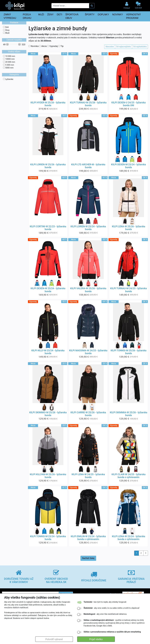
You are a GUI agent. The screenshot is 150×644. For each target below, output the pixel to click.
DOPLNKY (103, 15)
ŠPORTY (90, 15)
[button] (138, 6)
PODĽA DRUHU (27, 16)
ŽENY (50, 15)
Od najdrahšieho (140, 47)
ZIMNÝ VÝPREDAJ (10, 16)
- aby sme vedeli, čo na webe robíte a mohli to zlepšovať (112, 608)
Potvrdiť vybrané (54, 639)
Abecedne (110, 47)
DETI (59, 15)
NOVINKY (118, 15)
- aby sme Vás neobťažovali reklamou (105, 614)
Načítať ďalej (88, 558)
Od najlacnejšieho (124, 47)
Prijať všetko (96, 639)
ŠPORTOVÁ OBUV (72, 16)
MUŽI (41, 15)
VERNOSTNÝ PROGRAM (133, 16)
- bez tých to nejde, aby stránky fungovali (105, 602)
